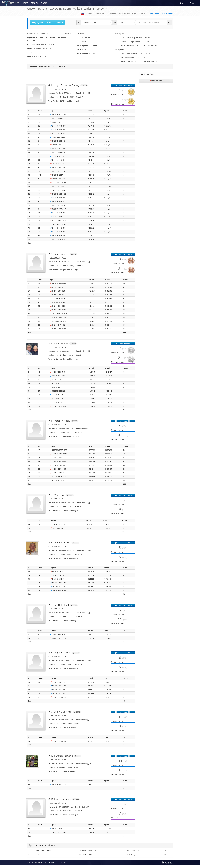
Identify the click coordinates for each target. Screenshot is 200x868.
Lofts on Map (156, 81)
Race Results (99, 14)
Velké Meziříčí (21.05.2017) (133, 14)
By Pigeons (37, 22)
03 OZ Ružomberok (114, 14)
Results (35, 3)
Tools (44, 3)
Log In (193, 3)
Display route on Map (123, 85)
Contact (64, 866)
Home (25, 3)
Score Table (148, 74)
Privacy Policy (53, 866)
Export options (55, 22)
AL (182, 3)
